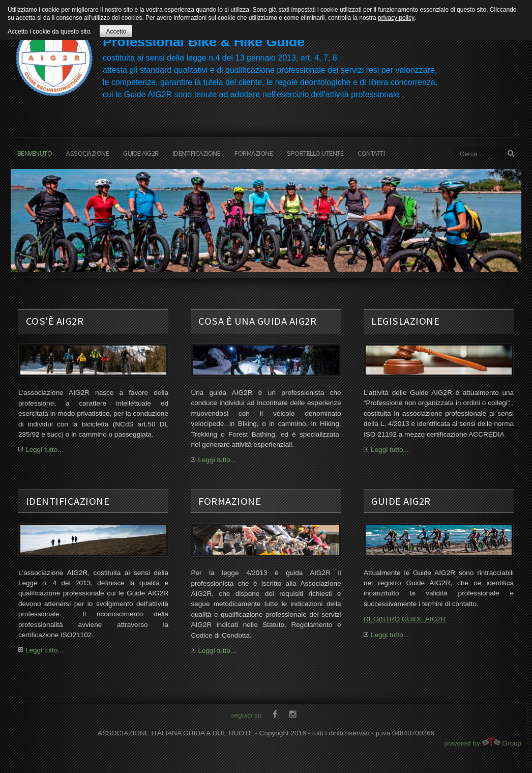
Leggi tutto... (45, 450)
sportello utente (315, 153)
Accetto (116, 32)
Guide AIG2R (141, 153)
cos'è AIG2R (55, 321)
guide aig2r (401, 501)
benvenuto (35, 153)
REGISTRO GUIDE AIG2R (405, 619)
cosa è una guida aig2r (257, 321)
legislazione (405, 321)
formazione (254, 153)
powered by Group (483, 742)
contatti (371, 153)
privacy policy (396, 18)
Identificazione (197, 153)
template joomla (528, 735)
